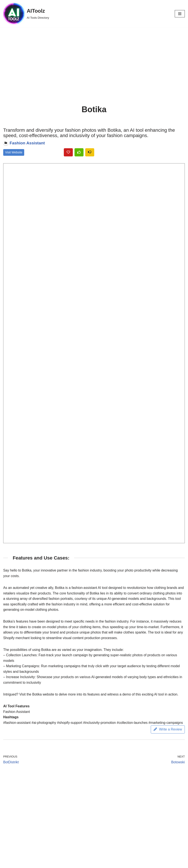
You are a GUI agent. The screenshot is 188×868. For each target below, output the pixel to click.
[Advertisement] (94, 60)
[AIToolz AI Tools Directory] (26, 14)
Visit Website (14, 153)
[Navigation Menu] (180, 14)
